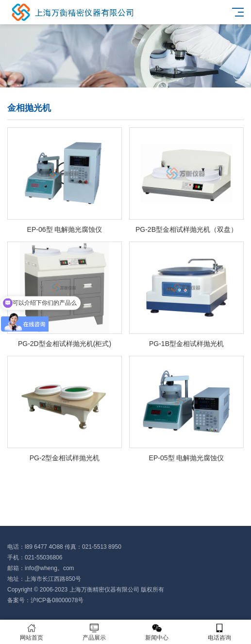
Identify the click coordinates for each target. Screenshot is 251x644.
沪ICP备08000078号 (57, 600)
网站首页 (31, 632)
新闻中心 (157, 632)
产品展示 (94, 632)
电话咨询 (220, 632)
